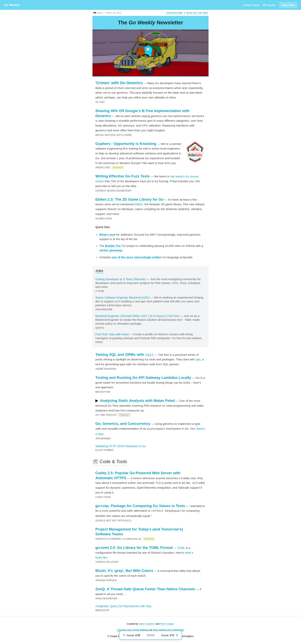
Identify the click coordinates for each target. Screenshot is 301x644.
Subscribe (288, 5)
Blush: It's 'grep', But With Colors (124, 570)
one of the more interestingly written (136, 257)
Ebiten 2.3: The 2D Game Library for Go (130, 199)
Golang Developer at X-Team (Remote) (121, 279)
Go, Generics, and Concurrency (123, 424)
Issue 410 (170, 635)
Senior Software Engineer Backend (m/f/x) (122, 297)
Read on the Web (197, 13)
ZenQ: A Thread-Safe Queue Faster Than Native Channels (145, 589)
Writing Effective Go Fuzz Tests (123, 176)
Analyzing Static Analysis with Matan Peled (137, 401)
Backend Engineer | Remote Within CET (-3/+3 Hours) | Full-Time (137, 316)
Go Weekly (12, 5)
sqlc (198, 359)
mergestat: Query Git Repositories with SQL (124, 606)
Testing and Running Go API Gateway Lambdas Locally (143, 378)
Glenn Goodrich (147, 623)
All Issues (269, 5)
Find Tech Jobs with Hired (112, 334)
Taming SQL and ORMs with (125, 355)
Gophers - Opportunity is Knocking (126, 144)
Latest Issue (251, 5)
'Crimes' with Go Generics (119, 83)
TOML (181, 547)
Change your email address (133, 629)
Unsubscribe (174, 13)
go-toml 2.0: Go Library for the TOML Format (134, 547)
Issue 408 (132, 635)
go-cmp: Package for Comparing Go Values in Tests (140, 506)
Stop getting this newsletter (168, 629)
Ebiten (139, 204)
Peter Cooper (167, 623)
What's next (107, 235)
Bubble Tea (113, 246)
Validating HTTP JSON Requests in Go (121, 446)
